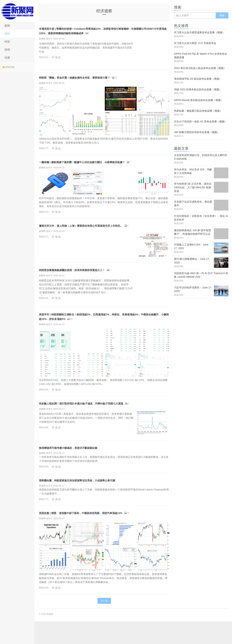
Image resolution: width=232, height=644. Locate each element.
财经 (7, 34)
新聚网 (17, 11)
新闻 (7, 26)
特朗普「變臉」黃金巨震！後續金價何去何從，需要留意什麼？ (95, 82)
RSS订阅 (9, 67)
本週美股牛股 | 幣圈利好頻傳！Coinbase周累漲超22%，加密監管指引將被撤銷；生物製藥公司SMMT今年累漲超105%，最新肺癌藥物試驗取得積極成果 (104, 33)
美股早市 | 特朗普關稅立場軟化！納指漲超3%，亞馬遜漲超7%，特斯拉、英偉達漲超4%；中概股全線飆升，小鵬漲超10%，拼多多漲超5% (104, 330)
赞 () (56, 62)
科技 (7, 42)
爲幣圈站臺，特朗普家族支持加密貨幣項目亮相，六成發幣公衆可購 (99, 498)
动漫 (7, 57)
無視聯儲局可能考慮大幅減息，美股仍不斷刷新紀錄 (85, 466)
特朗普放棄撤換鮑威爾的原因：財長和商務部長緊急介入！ (91, 283)
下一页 (104, 624)
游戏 (7, 50)
